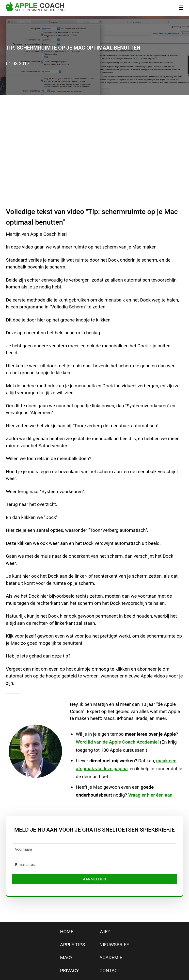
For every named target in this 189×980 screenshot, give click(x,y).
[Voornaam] (94, 849)
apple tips (73, 945)
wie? (105, 932)
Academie (111, 957)
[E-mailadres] (94, 864)
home (67, 932)
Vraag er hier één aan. (151, 795)
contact (110, 971)
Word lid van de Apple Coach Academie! (117, 742)
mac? (66, 957)
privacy (69, 971)
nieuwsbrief (114, 945)
